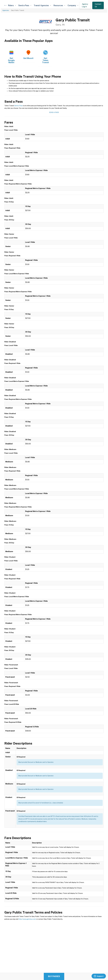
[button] (12, 5)
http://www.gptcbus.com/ (27, 919)
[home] (5, 5)
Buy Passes (54, 976)
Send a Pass (19, 106)
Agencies (6, 10)
